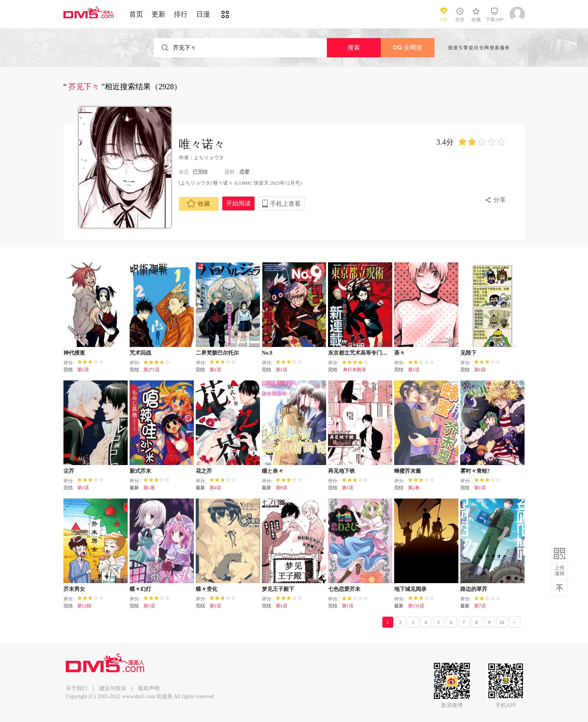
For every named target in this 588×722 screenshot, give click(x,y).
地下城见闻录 (410, 589)
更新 (158, 14)
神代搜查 (74, 353)
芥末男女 (74, 589)
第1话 (83, 370)
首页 (136, 14)
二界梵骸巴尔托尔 (217, 353)
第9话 (282, 488)
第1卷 (149, 488)
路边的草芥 (474, 589)
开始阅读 (238, 203)
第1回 (480, 370)
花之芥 (204, 471)
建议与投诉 (113, 688)
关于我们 (77, 688)
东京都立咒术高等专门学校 (360, 353)
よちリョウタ (209, 158)
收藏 (198, 203)
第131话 (416, 606)
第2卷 (414, 488)
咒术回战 (140, 353)
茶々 (400, 353)
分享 (500, 200)
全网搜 (408, 48)
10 (502, 622)
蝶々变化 (207, 589)
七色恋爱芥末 (344, 589)
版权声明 (149, 688)
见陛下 (468, 353)
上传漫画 (560, 570)
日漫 (203, 14)
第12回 (84, 606)
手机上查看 (285, 204)
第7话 (480, 606)
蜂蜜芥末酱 (408, 471)
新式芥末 (140, 471)
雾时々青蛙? (475, 471)
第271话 (152, 370)
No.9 (267, 353)
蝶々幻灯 (140, 589)
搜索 (354, 48)
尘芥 (69, 471)
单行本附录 (354, 370)
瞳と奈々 (273, 471)
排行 (181, 14)
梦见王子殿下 (278, 589)
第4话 (215, 488)
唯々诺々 (202, 144)
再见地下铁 (341, 471)
